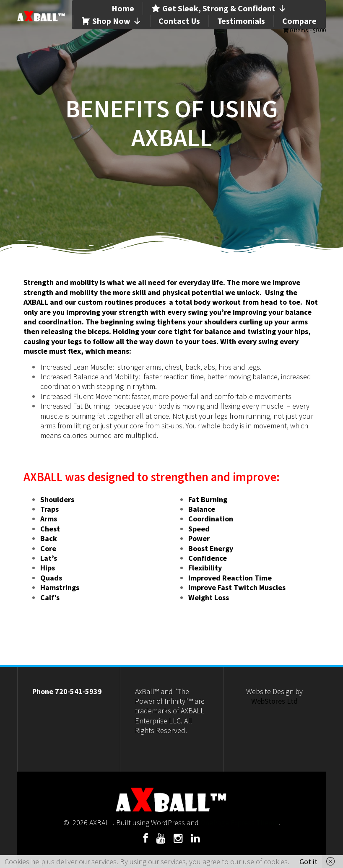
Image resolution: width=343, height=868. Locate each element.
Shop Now (117, 21)
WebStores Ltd (274, 701)
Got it (308, 862)
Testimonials (241, 21)
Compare (299, 21)
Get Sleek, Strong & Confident (224, 8)
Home (123, 8)
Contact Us (179, 21)
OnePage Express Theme (239, 823)
